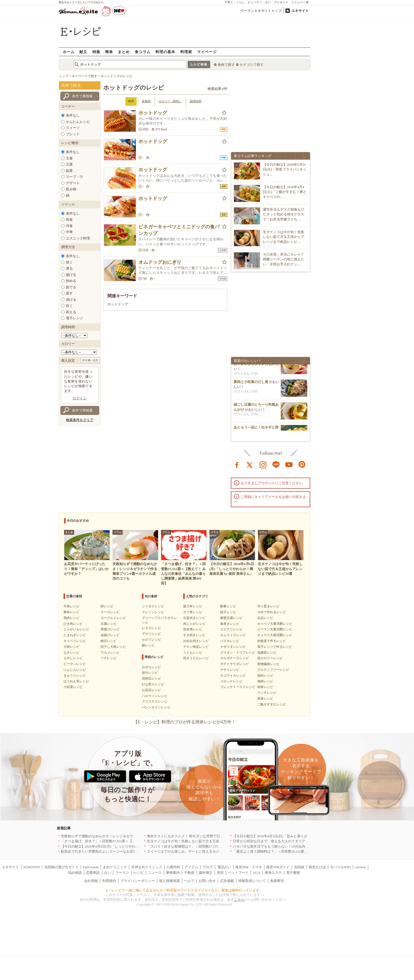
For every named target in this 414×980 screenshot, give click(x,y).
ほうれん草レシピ (76, 681)
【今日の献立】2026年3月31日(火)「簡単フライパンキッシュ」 (285, 169)
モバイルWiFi (340, 867)
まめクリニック (115, 867)
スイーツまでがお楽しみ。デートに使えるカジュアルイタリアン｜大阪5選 (205, 851)
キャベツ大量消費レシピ (275, 624)
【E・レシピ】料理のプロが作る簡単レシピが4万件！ (184, 722)
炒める (71, 281)
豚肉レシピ (71, 612)
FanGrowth (91, 867)
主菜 (69, 164)
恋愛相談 (93, 873)
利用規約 (109, 881)
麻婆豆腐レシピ (231, 618)
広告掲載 (227, 881)
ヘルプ (189, 881)
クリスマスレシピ (155, 701)
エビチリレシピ (231, 629)
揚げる (71, 275)
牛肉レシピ (71, 606)
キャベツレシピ (75, 641)
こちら (239, 900)
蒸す (69, 293)
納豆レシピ (109, 641)
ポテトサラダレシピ (235, 664)
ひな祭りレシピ (153, 684)
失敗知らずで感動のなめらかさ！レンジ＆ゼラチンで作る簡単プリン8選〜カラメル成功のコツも (136, 836)
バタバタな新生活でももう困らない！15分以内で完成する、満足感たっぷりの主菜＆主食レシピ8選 (310, 846)
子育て (229, 2)
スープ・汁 (75, 177)
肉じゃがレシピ (194, 624)
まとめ (124, 52)
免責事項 (277, 881)
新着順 (146, 101)
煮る (69, 268)
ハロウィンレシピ (155, 696)
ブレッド (73, 134)
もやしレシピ (73, 658)
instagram (263, 464)
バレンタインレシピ (156, 707)
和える (71, 312)
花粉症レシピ (151, 678)
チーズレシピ (110, 612)
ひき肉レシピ (73, 624)
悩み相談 (75, 873)
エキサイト (300, 11)
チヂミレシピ (230, 670)
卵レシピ (107, 606)
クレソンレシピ (153, 612)
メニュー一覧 (300, 2)
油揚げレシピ (110, 635)
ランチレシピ (267, 693)
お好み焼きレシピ (196, 641)
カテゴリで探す (252, 65)
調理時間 (196, 101)
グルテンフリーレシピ (273, 670)
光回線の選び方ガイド (61, 867)
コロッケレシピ (231, 681)
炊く (69, 306)
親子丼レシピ (193, 606)
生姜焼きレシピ (194, 618)
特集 (96, 52)
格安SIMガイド (278, 867)
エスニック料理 (78, 238)
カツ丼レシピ (193, 612)
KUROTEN (31, 867)
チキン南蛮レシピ (196, 647)
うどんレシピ (193, 653)
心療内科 (173, 867)
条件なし (73, 115)
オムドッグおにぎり (160, 262)
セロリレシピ (151, 640)
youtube (289, 464)
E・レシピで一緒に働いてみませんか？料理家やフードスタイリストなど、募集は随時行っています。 (185, 890)
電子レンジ (75, 318)
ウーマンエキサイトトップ (261, 11)
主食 (69, 158)
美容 (220, 873)
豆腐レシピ (109, 624)
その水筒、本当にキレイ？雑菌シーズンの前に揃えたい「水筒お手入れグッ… (283, 259)
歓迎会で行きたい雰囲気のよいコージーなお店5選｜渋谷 (105, 851)
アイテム (191, 867)
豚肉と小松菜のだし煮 (251, 384)
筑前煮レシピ (193, 629)
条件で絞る (71, 85)
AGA (257, 873)
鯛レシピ (148, 645)
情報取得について (252, 881)
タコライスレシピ (233, 676)
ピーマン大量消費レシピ (275, 629)
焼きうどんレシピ (196, 658)
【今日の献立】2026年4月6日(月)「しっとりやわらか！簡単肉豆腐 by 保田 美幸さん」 (127, 846)
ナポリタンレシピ (233, 647)
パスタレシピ (230, 641)
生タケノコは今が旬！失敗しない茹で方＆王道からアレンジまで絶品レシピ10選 (209, 841)
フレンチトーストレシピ (238, 687)
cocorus (361, 867)
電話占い (224, 867)
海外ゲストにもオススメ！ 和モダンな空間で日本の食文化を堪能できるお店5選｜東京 (214, 836)
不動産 (189, 873)
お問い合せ (207, 881)
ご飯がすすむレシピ (272, 704)
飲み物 (71, 189)
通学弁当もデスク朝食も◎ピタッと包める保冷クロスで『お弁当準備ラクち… (283, 214)
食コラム (143, 52)
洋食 (69, 226)
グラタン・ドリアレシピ (238, 653)
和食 (69, 219)
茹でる (71, 287)
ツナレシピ (109, 658)
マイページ (207, 52)
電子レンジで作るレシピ (275, 647)
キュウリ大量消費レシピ (275, 635)
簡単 (109, 52)
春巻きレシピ (230, 624)
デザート (73, 183)
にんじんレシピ (75, 670)
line (276, 464)
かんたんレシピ (78, 122)
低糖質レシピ (267, 653)
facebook (237, 464)
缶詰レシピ (265, 618)
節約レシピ (265, 676)
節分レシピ (150, 673)
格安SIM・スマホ (249, 867)
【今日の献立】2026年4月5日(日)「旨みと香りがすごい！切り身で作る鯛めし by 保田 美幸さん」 (308, 836)
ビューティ (255, 2)
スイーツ (73, 128)
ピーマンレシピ (75, 664)
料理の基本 (165, 52)
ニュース (155, 873)
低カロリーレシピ (270, 658)
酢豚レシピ (228, 606)
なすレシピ (71, 653)
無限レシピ (265, 681)
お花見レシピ (151, 690)
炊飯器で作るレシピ (272, 641)
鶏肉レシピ (71, 618)
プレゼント (281, 2)
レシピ (139, 873)
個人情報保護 (169, 881)
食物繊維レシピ (268, 664)
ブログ (208, 867)
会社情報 (91, 881)
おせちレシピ (151, 667)
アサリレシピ (151, 634)
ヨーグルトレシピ (113, 618)
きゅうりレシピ (75, 676)
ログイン (80, 398)
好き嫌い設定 (90, 360)
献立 (83, 52)
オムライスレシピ (233, 635)
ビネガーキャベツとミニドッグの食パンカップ (179, 230)
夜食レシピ (265, 699)
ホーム (69, 52)
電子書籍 (293, 873)
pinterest (302, 464)
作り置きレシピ (268, 606)
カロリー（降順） (170, 101)
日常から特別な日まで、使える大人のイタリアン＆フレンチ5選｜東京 (287, 841)
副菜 (69, 171)
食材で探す (226, 65)
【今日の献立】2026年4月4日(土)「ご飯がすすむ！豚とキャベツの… (285, 192)
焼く (69, 262)
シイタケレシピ (153, 606)
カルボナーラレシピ (235, 658)
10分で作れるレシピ (272, 612)
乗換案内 (173, 873)
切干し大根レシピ (113, 647)
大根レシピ (71, 647)
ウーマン (122, 873)
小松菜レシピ (73, 687)
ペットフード (238, 873)
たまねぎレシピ (75, 635)
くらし (240, 2)
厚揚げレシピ (110, 629)
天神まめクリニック (147, 867)
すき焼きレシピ (194, 635)
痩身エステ (273, 873)
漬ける (71, 300)
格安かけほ (317, 867)
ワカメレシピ (110, 653)
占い (268, 2)
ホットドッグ (153, 113)
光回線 (299, 867)
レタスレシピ (151, 628)
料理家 (186, 52)
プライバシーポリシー (138, 881)
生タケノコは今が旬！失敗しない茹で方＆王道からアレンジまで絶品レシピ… (283, 237)
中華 (69, 232)
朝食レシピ (265, 687)
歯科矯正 (206, 873)
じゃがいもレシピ (76, 629)
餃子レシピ (228, 612)
